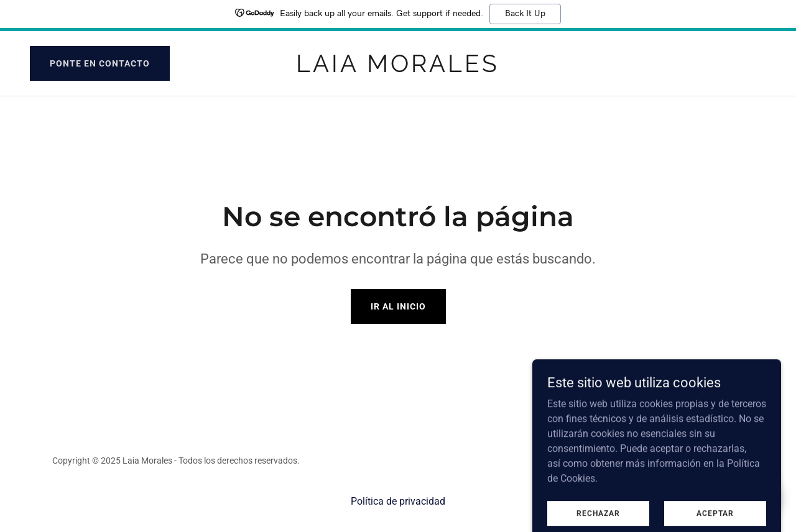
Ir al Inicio (398, 306)
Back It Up (525, 14)
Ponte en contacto (100, 63)
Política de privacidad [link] (398, 501)
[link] (398, 69)
